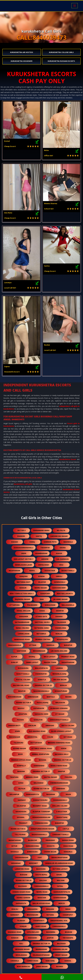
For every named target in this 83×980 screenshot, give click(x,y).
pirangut (23, 823)
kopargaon (39, 708)
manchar (42, 898)
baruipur (68, 645)
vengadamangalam (41, 817)
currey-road (32, 961)
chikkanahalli (59, 926)
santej (39, 536)
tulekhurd (18, 743)
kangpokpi (45, 594)
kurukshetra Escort (68, 459)
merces (62, 903)
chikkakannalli (41, 886)
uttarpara (15, 605)
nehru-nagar (41, 588)
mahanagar (15, 737)
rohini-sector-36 (41, 789)
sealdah (43, 880)
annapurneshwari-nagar (42, 829)
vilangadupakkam (41, 955)
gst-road (68, 737)
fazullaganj (42, 703)
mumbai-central (43, 639)
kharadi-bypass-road (21, 760)
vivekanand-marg (41, 530)
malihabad (39, 783)
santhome (21, 651)
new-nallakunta (65, 594)
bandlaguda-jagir (24, 565)
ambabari (61, 789)
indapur (22, 691)
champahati (39, 921)
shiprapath (21, 903)
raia (42, 599)
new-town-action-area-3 (22, 594)
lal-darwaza (63, 559)
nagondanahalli (41, 691)
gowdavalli (60, 582)
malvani (61, 880)
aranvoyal (32, 737)
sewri (17, 731)
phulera (68, 777)
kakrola (50, 645)
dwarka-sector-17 (41, 771)
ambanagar (33, 697)
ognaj (32, 542)
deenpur (60, 611)
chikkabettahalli (60, 835)
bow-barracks (24, 966)
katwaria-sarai (42, 628)
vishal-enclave (24, 611)
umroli (59, 576)
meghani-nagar (22, 949)
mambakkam (41, 949)
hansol (68, 961)
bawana (21, 771)
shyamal (21, 817)
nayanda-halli (62, 754)
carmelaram (24, 634)
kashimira (51, 932)
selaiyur (42, 582)
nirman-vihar (32, 777)
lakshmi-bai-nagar (59, 536)
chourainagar (22, 857)
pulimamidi (32, 605)
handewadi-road (22, 639)
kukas (42, 611)
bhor (20, 754)
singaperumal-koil (59, 921)
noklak (59, 634)
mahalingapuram (59, 857)
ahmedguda (32, 852)
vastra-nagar (50, 777)
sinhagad (50, 725)
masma (68, 697)
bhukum (68, 932)
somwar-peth (50, 542)
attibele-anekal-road (42, 748)
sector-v (21, 530)
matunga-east (24, 582)
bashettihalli (68, 571)
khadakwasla (15, 645)
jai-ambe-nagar (60, 599)
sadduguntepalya (62, 892)
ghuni (59, 875)
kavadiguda (21, 812)
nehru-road (42, 892)
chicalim (32, 725)
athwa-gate (41, 616)
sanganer (24, 616)
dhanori (21, 536)
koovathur (50, 571)
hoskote (51, 846)
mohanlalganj (59, 674)
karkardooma (32, 846)
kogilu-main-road (59, 766)
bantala (51, 697)
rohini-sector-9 (24, 703)
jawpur (50, 938)
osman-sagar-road (21, 892)
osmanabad (39, 766)
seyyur (14, 846)
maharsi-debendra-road (59, 743)
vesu (61, 565)
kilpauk (22, 789)
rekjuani (50, 909)
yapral (60, 886)
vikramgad (16, 863)
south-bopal (41, 875)
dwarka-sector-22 (43, 685)
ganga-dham (68, 840)
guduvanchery (59, 588)
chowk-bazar (50, 852)
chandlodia (61, 628)
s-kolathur (62, 812)
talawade (61, 622)
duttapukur (36, 743)
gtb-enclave (33, 932)
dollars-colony (60, 806)
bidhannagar (39, 651)
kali (21, 944)
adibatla (42, 680)
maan (68, 794)
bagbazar (32, 840)
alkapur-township (41, 812)
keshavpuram (61, 691)
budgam (24, 875)
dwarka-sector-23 (63, 760)
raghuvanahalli (39, 835)
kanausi (15, 938)
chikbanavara (41, 823)
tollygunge (20, 835)
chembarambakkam (59, 783)
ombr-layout (32, 662)
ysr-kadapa (68, 938)
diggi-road (68, 846)
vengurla (68, 852)
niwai (68, 909)
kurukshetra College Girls (61, 52)
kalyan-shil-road (21, 685)
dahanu (59, 616)
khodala (15, 852)
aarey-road (41, 926)
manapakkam (15, 840)
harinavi (22, 800)
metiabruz (41, 634)
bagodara (41, 869)
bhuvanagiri (32, 915)
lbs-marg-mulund (59, 651)
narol (32, 571)
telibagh (21, 921)
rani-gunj (50, 961)
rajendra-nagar (23, 599)
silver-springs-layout (61, 731)
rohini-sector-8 (18, 829)
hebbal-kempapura (41, 754)
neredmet (33, 863)
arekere (45, 559)
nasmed (60, 966)
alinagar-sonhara (59, 708)
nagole (21, 708)
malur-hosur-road (41, 903)
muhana (42, 760)
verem (64, 748)
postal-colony (23, 680)
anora (63, 548)
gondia (41, 576)
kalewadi (22, 886)
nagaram (51, 794)
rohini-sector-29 (24, 880)
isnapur (61, 771)
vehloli (15, 909)
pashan (20, 720)
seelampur (14, 794)
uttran (33, 645)
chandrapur (41, 674)
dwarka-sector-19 (41, 944)
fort (40, 857)
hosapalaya (62, 639)
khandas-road (15, 932)
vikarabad (50, 840)
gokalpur (38, 720)
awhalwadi (44, 565)
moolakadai (21, 955)
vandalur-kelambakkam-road (59, 863)
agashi (59, 553)
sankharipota (32, 794)
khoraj (32, 657)
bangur (23, 588)
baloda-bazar (60, 680)
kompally (21, 766)
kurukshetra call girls (23, 484)
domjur (23, 926)
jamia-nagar (42, 966)
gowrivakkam (60, 898)
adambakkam (41, 553)
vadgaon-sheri (41, 714)
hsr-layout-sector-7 (24, 559)
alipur (14, 657)
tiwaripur (45, 548)
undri (24, 553)
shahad (14, 542)
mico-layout (50, 657)
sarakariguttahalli (59, 720)
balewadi (61, 944)
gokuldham (50, 605)
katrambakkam (22, 622)
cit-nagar (60, 714)
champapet (68, 915)
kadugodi (32, 938)
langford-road (22, 869)
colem (50, 737)
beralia (63, 685)
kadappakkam (68, 662)
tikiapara (14, 777)
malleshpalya (41, 668)
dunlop (14, 662)
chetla (66, 829)
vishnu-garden (23, 898)
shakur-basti (14, 725)
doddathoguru (40, 800)
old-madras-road (37, 731)
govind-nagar (19, 748)
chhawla (15, 961)
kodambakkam (15, 697)
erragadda (32, 909)
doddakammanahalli (24, 548)
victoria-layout (60, 869)
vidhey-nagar (61, 955)
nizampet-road (40, 806)
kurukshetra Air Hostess (22, 52)
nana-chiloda (22, 628)
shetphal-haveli (42, 622)
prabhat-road (68, 657)
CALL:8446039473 (42, 37)
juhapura (23, 714)
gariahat (15, 915)
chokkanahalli (60, 800)
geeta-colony (68, 725)
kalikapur (21, 806)
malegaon (60, 703)
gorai (21, 783)
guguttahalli (23, 674)
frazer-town (50, 662)
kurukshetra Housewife (22, 61)
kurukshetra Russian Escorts (61, 61)
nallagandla (68, 605)
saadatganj (62, 817)
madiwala (68, 542)
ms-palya (61, 530)
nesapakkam (14, 571)
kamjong (24, 576)
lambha (59, 668)
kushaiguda (23, 668)
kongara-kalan (60, 949)
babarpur (59, 823)
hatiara (50, 915)
